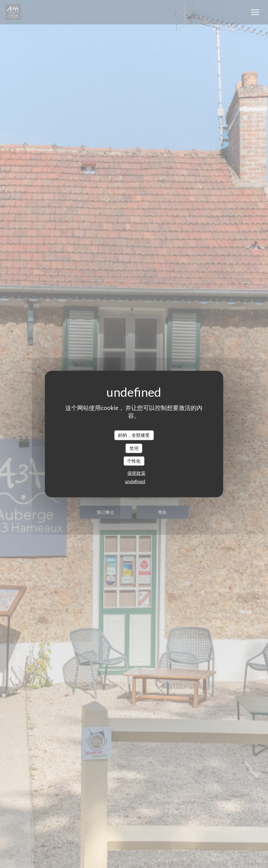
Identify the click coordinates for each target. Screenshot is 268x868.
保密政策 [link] (136, 473)
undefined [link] (135, 481)
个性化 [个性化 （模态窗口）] (134, 461)
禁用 (134, 448)
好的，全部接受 (134, 435)
